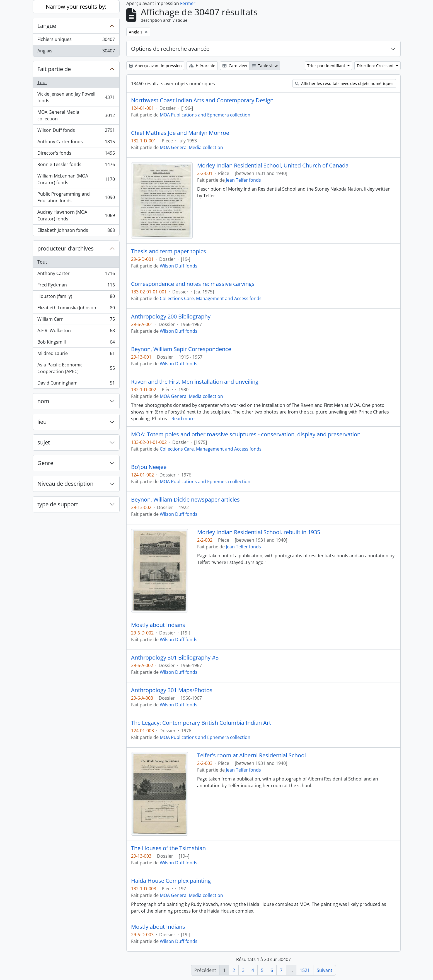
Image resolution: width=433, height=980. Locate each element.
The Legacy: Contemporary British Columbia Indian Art (201, 723)
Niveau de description (65, 484)
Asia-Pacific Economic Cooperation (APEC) (76, 368)
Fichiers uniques (76, 41)
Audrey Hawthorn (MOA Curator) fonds (76, 215)
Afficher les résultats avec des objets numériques (344, 83)
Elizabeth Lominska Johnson (76, 309)
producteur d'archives (66, 248)
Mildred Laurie (76, 355)
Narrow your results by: (76, 7)
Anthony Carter (76, 275)
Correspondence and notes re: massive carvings (193, 284)
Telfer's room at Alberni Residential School (251, 755)
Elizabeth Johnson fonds (76, 231)
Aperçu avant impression (155, 66)
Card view (235, 66)
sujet (44, 442)
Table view (265, 66)
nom (43, 401)
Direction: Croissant (376, 66)
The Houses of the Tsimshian (168, 848)
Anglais (76, 52)
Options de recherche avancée (170, 49)
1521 (305, 970)
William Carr (76, 320)
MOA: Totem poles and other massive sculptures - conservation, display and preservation (246, 434)
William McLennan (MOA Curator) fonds (76, 179)
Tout (42, 82)
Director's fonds (76, 154)
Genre (45, 463)
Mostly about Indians (158, 625)
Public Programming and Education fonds (76, 197)
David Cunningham (76, 384)
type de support (58, 504)
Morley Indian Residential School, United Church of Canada (273, 166)
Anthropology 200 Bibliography (171, 317)
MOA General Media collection (76, 115)
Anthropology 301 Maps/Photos (172, 690)
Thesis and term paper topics (169, 251)
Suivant (325, 970)
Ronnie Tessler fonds (76, 166)
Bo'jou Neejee (149, 467)
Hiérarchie (202, 66)
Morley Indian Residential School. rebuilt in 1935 (259, 532)
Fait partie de (54, 69)
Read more (183, 419)
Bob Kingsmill (76, 343)
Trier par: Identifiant (327, 66)
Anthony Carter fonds (76, 143)
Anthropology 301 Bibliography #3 (175, 658)
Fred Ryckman (76, 286)
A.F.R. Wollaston (76, 332)
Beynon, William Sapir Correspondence (181, 349)
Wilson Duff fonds (76, 131)
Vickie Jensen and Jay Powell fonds (76, 97)
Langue (47, 26)
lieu (42, 422)
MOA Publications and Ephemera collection (205, 115)
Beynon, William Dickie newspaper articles (185, 500)
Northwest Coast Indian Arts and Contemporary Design (202, 100)
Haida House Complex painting (171, 881)
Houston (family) (76, 297)
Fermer (188, 3)
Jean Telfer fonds (243, 180)
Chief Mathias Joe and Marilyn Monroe (180, 133)
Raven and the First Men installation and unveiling (195, 382)
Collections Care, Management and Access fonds (211, 298)
